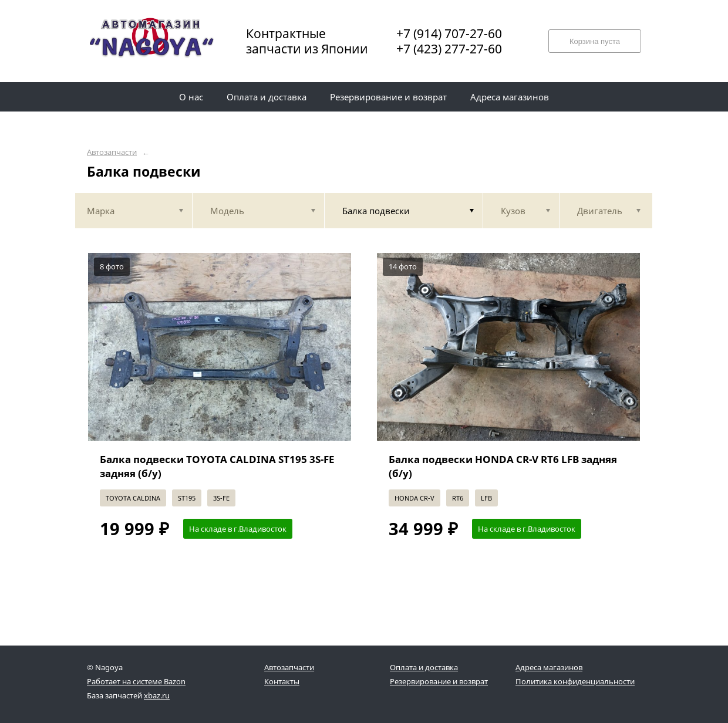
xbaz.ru (157, 695)
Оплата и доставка (424, 667)
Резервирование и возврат (439, 681)
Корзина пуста (595, 41)
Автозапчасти (112, 152)
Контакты (282, 681)
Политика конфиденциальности (575, 681)
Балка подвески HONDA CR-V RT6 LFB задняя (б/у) (503, 466)
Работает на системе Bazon (136, 681)
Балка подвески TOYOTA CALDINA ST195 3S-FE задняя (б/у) (217, 466)
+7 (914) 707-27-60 (449, 33)
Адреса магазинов (549, 667)
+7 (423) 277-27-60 (449, 49)
